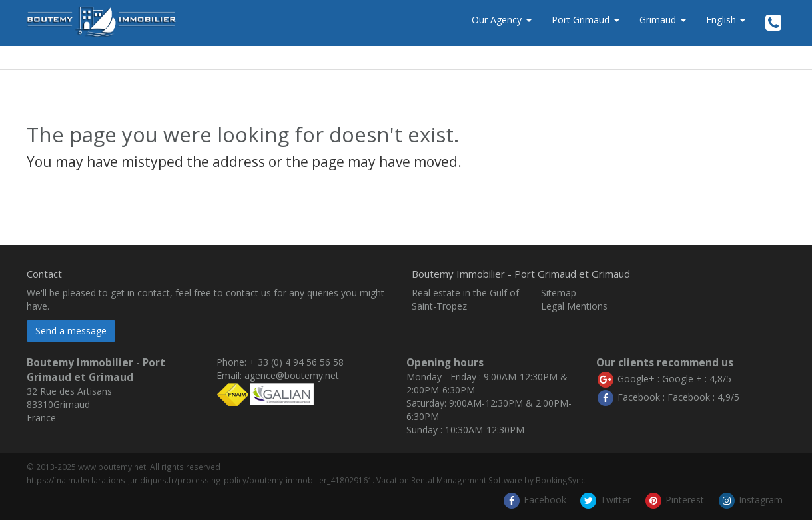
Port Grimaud (581, 20)
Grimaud (658, 20)
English (726, 20)
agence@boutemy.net (292, 375)
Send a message (71, 331)
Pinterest (674, 500)
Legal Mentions (574, 306)
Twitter (605, 500)
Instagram (750, 500)
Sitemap (559, 293)
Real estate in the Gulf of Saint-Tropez (465, 299)
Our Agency (497, 20)
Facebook (534, 500)
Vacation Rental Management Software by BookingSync (481, 480)
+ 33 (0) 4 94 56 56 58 (296, 362)
